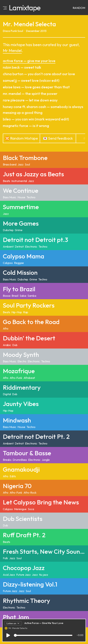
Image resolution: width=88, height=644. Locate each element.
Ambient (8, 247)
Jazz (21, 164)
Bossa (7, 296)
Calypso (8, 263)
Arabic (7, 345)
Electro (22, 361)
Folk (5, 558)
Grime (19, 230)
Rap (26, 312)
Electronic (31, 247)
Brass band (10, 164)
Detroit (19, 247)
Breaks (7, 460)
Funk (14, 31)
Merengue (20, 509)
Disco (7, 31)
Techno (31, 197)
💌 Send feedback (58, 138)
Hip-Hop (17, 312)
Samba (32, 296)
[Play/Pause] (8, 636)
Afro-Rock (30, 493)
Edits (13, 476)
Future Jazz (23, 575)
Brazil (15, 296)
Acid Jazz (9, 575)
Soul (20, 31)
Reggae (19, 263)
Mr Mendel (12, 51)
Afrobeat (29, 378)
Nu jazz (44, 575)
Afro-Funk (16, 378)
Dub (15, 345)
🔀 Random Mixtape (21, 138)
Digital (7, 394)
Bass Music (10, 197)
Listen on (13, 624)
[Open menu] (5, 8)
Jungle (46, 460)
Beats (7, 181)
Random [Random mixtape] (79, 8)
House (21, 197)
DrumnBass (20, 460)
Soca (31, 509)
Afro (6, 328)
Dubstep (8, 230)
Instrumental (19, 181)
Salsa (23, 296)
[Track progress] (43, 636)
